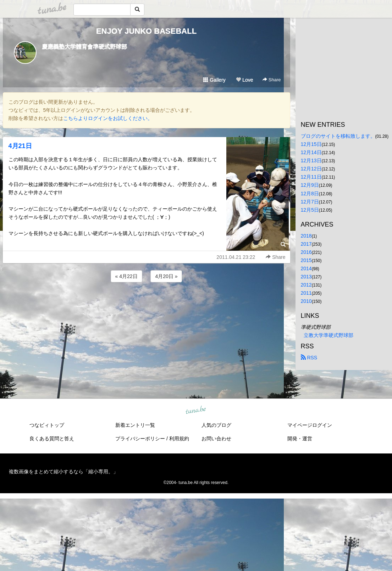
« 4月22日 (126, 276)
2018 (306, 236)
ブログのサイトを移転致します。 (338, 136)
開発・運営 (300, 439)
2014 (306, 268)
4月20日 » (166, 276)
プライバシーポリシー (140, 439)
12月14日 (311, 152)
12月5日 (310, 210)
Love (244, 80)
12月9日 (310, 185)
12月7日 (310, 202)
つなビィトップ (47, 425)
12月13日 (311, 161)
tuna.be (196, 410)
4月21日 (20, 146)
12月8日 (310, 194)
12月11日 (311, 177)
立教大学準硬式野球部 (328, 335)
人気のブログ (216, 425)
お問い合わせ (216, 439)
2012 (306, 285)
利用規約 (179, 439)
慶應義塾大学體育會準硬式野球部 (84, 47)
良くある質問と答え (52, 439)
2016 (306, 252)
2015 (306, 260)
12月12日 (311, 169)
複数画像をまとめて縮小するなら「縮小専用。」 (64, 472)
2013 (306, 277)
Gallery (214, 80)
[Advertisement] (147, 303)
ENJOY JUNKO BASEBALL (146, 31)
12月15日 (311, 144)
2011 (306, 293)
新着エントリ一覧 (135, 425)
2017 (306, 244)
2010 (306, 301)
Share (272, 80)
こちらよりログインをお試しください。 (108, 118)
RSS (309, 358)
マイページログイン (310, 425)
